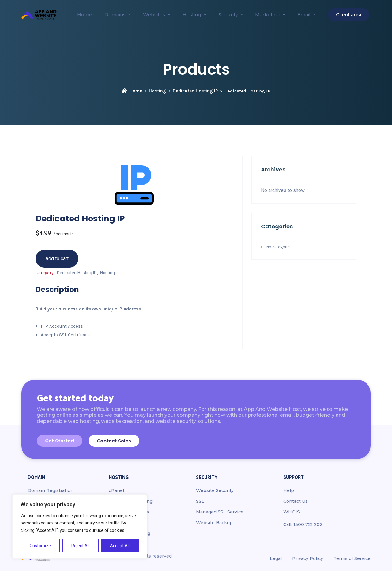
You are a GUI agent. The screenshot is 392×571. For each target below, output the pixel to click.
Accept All (120, 546)
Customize (40, 546)
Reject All (80, 546)
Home (132, 91)
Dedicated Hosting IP (195, 91)
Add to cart (57, 259)
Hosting (157, 91)
